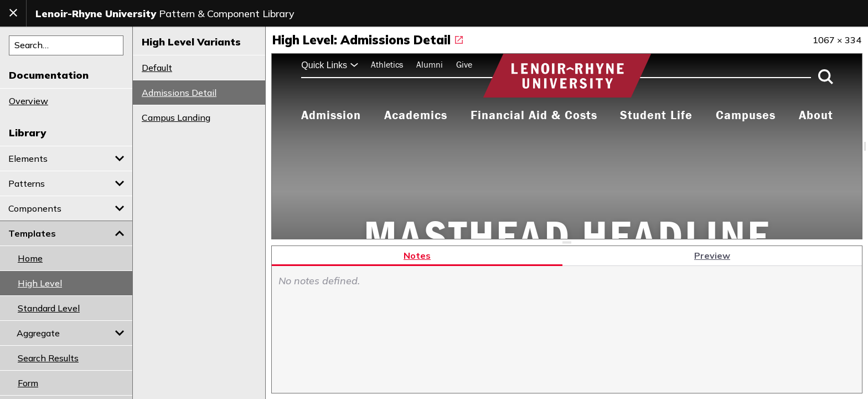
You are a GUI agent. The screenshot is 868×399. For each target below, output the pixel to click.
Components (66, 208)
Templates (66, 233)
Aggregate (70, 333)
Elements (66, 158)
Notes (417, 255)
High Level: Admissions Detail (368, 40)
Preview (712, 255)
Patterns (66, 183)
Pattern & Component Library (165, 14)
